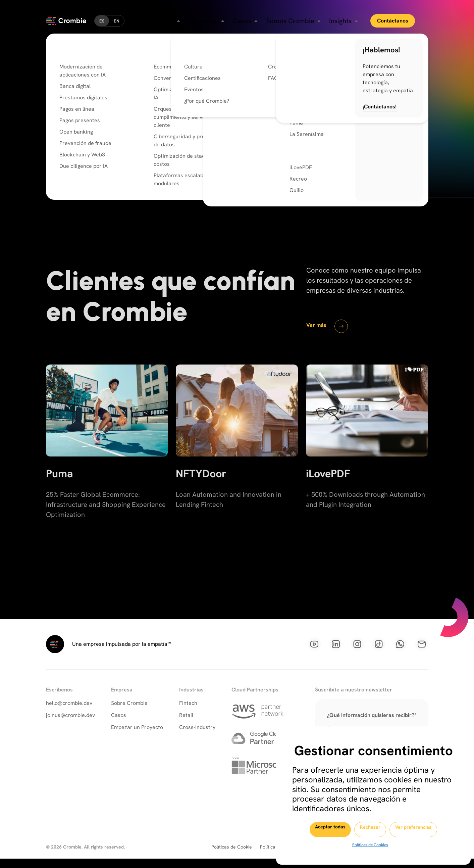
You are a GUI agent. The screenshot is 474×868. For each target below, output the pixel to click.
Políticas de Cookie (232, 856)
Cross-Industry (197, 735)
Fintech (188, 711)
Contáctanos (405, 17)
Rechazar (370, 830)
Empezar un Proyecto (137, 735)
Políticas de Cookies (370, 845)
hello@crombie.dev (69, 711)
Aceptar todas (318, 829)
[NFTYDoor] (237, 463)
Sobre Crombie (129, 711)
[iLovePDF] (367, 463)
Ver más (319, 329)
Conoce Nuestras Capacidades (162, 191)
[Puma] (107, 463)
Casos (119, 723)
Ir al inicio (71, 190)
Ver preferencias (425, 830)
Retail (186, 723)
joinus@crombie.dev (70, 723)
